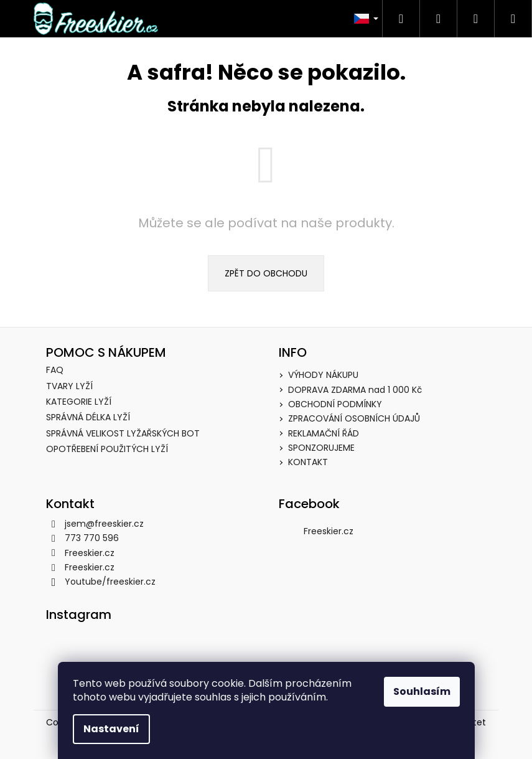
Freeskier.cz (90, 553)
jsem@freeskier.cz (104, 524)
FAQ (55, 370)
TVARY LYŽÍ (69, 386)
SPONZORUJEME (321, 448)
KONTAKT (308, 462)
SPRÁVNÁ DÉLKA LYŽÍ (88, 417)
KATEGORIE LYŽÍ (79, 402)
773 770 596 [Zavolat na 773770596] (92, 538)
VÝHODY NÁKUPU (323, 375)
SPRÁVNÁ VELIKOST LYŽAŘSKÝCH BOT (123, 434)
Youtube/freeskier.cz (110, 582)
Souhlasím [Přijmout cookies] (422, 691)
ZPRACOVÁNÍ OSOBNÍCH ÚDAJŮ (354, 418)
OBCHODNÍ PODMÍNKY (335, 404)
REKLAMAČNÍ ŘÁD (324, 433)
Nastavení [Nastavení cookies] (111, 729)
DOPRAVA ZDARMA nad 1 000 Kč (355, 390)
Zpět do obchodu (266, 273)
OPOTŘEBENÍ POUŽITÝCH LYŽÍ (107, 449)
